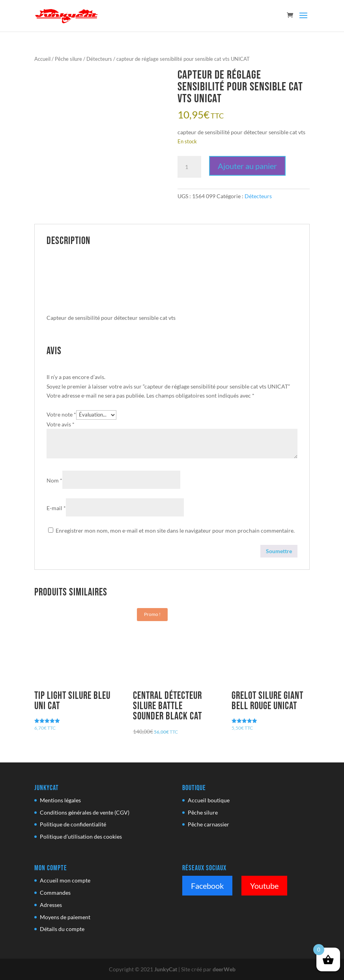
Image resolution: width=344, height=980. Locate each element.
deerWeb (224, 969)
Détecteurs (99, 59)
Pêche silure (68, 59)
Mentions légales (60, 800)
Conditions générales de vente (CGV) (85, 812)
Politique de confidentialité (73, 824)
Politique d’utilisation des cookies (81, 836)
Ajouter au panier (247, 166)
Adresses (51, 905)
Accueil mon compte (65, 880)
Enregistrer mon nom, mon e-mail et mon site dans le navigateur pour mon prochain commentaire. (175, 530)
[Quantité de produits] (189, 167)
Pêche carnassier (208, 824)
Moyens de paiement (65, 917)
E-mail (56, 508)
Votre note (61, 414)
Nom (54, 480)
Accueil (42, 59)
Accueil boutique (209, 800)
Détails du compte (62, 929)
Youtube (264, 886)
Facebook (207, 886)
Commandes (55, 893)
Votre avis (61, 424)
